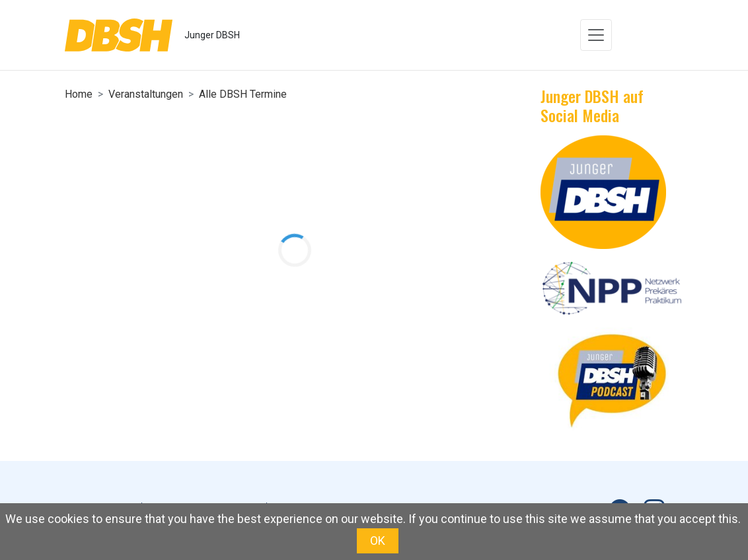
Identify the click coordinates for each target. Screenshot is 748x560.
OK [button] (378, 541)
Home (79, 94)
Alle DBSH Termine (243, 94)
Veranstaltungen (146, 94)
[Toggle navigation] (596, 35)
